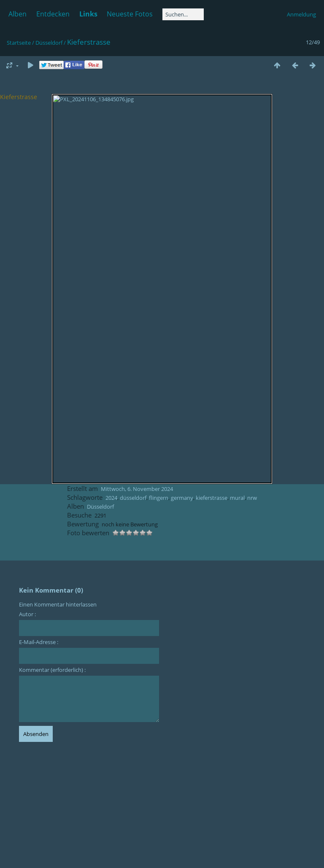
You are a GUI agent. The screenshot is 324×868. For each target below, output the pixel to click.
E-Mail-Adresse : (39, 642)
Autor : (27, 614)
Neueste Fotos (130, 14)
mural (237, 498)
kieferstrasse (212, 498)
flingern (159, 498)
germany (182, 498)
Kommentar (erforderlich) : (52, 670)
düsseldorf (133, 498)
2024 (111, 498)
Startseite (19, 43)
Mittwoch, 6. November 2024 (137, 489)
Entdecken (53, 14)
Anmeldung (301, 14)
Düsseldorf (49, 43)
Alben (18, 14)
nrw (252, 498)
